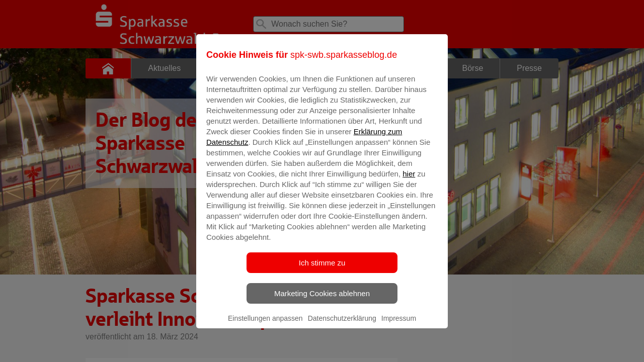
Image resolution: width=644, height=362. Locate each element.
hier (409, 181)
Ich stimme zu (322, 270)
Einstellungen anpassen (265, 325)
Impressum (399, 325)
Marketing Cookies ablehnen (322, 300)
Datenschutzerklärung (342, 325)
